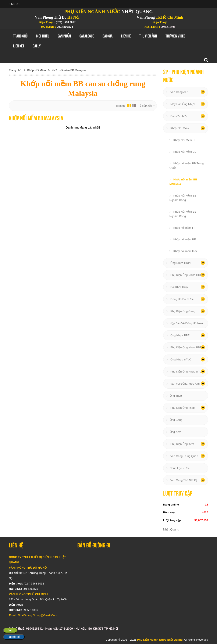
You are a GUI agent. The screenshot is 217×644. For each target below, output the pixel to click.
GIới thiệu (43, 36)
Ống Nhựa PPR (178, 335)
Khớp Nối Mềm (36, 70)
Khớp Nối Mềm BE (183, 152)
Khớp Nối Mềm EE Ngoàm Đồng (183, 198)
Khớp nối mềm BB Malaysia (69, 70)
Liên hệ (126, 36)
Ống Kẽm (174, 432)
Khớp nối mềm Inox (184, 251)
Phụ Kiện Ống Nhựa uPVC (185, 372)
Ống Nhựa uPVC (179, 359)
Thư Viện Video (175, 36)
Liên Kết (19, 46)
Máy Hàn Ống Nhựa (181, 104)
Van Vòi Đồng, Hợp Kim (183, 384)
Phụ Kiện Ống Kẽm (180, 444)
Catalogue (87, 36)
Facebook (14, 637)
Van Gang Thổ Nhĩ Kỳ (182, 480)
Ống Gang (175, 420)
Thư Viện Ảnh (148, 36)
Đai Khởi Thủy (177, 287)
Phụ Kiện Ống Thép (181, 408)
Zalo (10, 630)
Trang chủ (20, 36)
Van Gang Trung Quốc (182, 456)
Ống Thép (174, 396)
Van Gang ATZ (177, 92)
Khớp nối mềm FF (183, 228)
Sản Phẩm (64, 36)
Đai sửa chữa (177, 116)
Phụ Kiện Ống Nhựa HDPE (185, 275)
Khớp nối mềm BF (183, 239)
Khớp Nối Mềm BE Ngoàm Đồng (183, 214)
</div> (143, 580)
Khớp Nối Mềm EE (183, 140)
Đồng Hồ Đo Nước (180, 299)
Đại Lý (37, 46)
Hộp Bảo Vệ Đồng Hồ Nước (185, 323)
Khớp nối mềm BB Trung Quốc (187, 166)
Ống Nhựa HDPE (179, 263)
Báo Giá (108, 36)
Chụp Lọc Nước (178, 468)
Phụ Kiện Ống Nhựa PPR (184, 347)
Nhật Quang (171, 529)
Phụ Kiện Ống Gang (181, 311)
